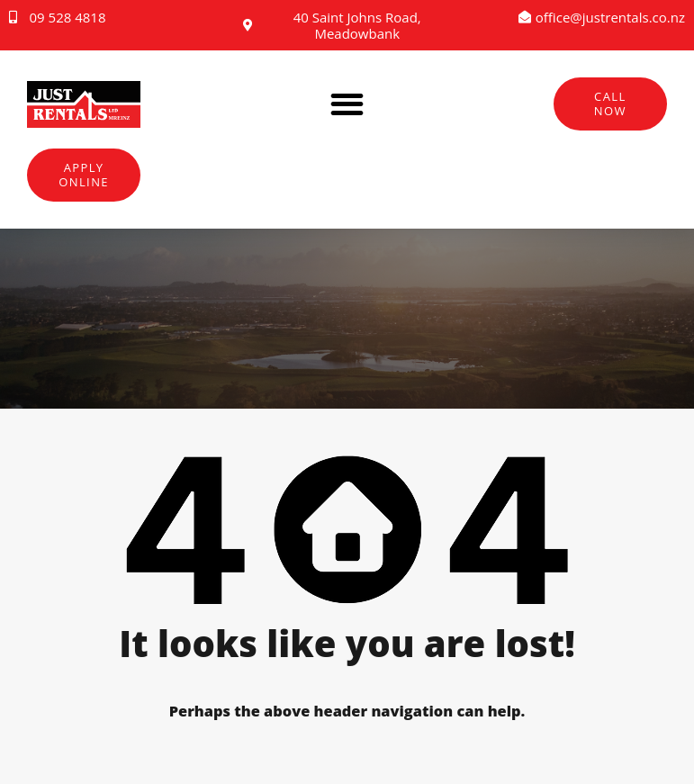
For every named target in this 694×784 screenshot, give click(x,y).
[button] (347, 104)
